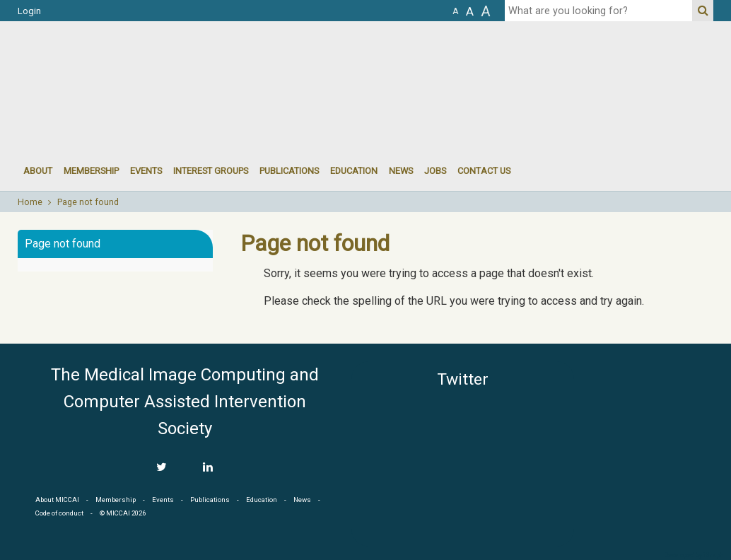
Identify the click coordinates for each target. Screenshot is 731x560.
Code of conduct (59, 513)
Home (30, 202)
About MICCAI (57, 500)
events (146, 171)
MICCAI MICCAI (133, 64)
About (38, 171)
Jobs (435, 171)
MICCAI (650, 428)
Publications (289, 171)
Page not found (88, 202)
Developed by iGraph (694, 555)
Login (29, 11)
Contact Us (484, 171)
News (401, 171)
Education (354, 171)
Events (163, 500)
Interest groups (211, 171)
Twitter (463, 379)
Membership (91, 171)
